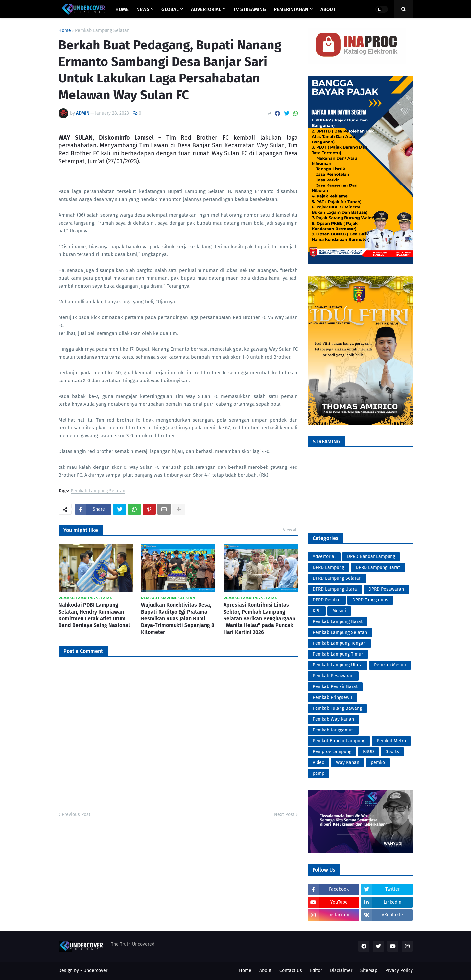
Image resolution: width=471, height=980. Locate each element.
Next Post (284, 814)
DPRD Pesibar (327, 600)
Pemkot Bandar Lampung (339, 741)
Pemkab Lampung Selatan (102, 31)
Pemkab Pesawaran (333, 676)
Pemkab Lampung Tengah (339, 643)
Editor (316, 971)
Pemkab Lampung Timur (338, 654)
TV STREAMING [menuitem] (250, 9)
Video (318, 762)
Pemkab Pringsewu (332, 697)
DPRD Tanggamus (370, 600)
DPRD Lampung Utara (335, 589)
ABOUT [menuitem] (328, 9)
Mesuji (339, 611)
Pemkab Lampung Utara (338, 665)
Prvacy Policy (399, 971)
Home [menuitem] (122, 9)
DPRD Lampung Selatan (337, 578)
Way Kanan (348, 762)
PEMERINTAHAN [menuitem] (291, 9)
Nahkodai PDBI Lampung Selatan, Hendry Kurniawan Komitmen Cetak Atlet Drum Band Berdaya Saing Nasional (94, 615)
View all (290, 530)
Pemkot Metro (391, 741)
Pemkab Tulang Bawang (337, 708)
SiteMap (369, 971)
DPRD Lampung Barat (378, 567)
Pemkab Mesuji (390, 665)
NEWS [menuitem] (143, 9)
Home (65, 31)
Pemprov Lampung (332, 752)
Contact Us (291, 971)
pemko (378, 762)
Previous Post (76, 814)
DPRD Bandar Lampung (371, 557)
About (265, 971)
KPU (317, 611)
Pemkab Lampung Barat (338, 622)
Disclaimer (341, 971)
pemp (318, 773)
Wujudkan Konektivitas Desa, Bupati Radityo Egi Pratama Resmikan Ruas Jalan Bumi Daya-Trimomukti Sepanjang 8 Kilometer (178, 619)
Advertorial (324, 557)
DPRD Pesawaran (386, 589)
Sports (392, 752)
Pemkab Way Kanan (333, 719)
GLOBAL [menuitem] (170, 9)
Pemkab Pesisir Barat (335, 687)
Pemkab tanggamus (333, 730)
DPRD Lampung (328, 567)
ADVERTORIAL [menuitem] (206, 9)
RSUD (368, 752)
